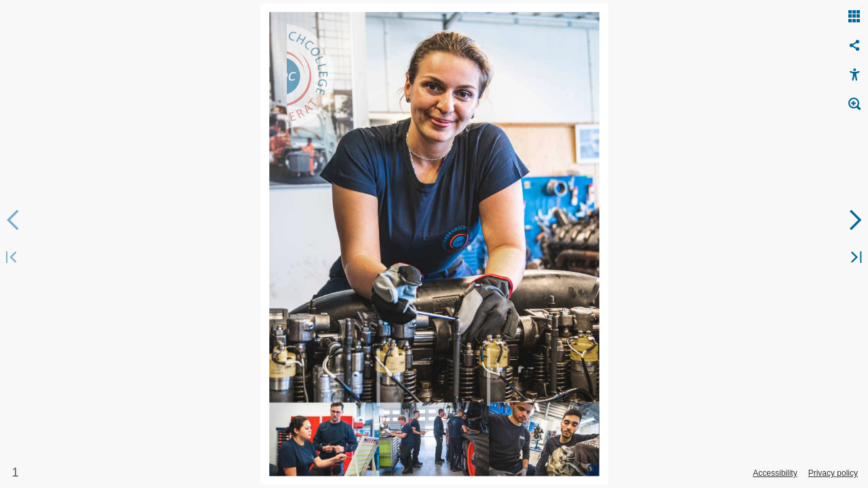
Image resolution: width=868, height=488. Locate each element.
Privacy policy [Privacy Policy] (833, 473)
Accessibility (775, 473)
